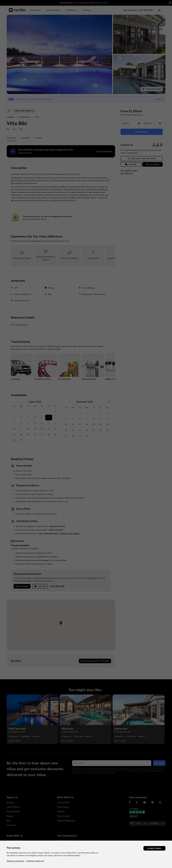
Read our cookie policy (16, 861)
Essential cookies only (35, 861)
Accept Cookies (154, 848)
